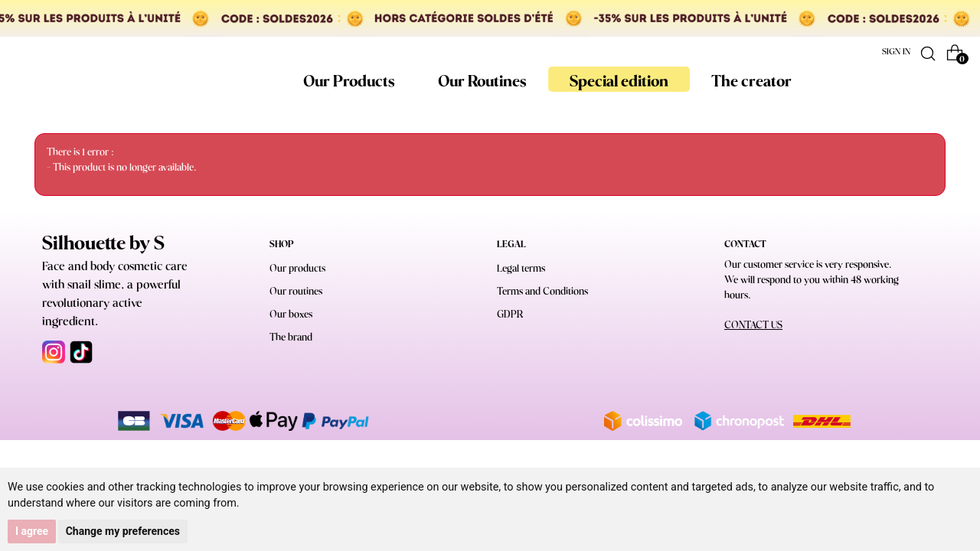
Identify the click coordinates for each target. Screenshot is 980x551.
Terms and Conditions (542, 292)
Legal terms (521, 269)
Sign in (896, 52)
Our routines (296, 292)
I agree (32, 531)
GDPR (510, 315)
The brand (291, 338)
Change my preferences (123, 531)
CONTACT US (753, 326)
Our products (297, 269)
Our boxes (291, 315)
